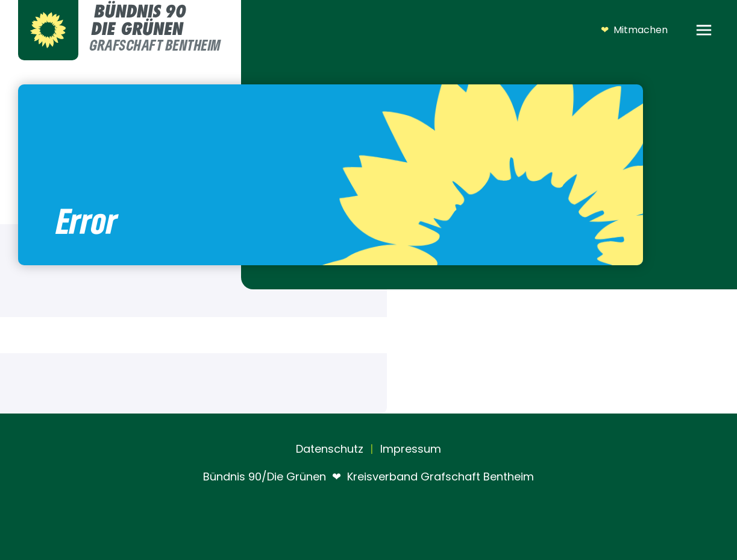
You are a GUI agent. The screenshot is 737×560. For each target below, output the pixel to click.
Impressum (409, 449)
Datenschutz (330, 449)
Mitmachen (634, 30)
